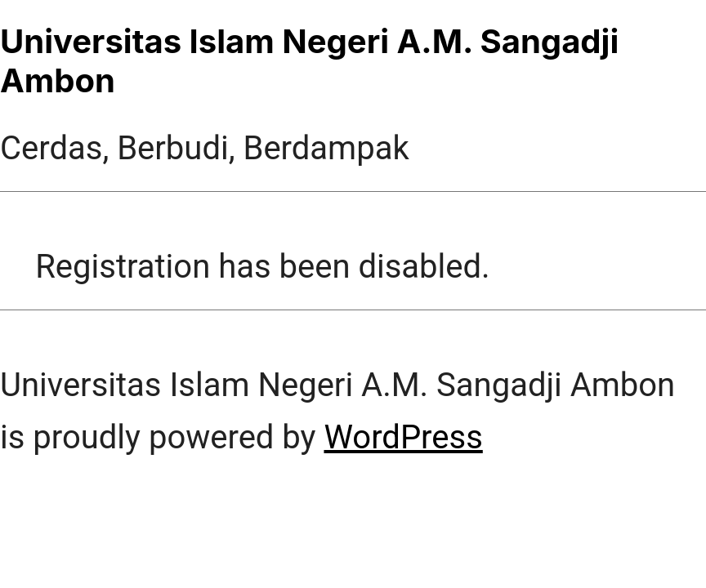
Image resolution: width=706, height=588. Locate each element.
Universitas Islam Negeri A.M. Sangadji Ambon (309, 61)
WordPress (403, 437)
